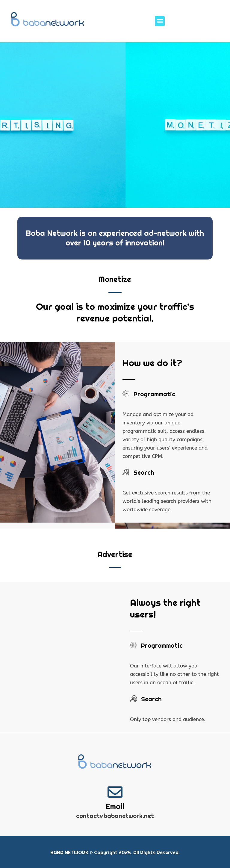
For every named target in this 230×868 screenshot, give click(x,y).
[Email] (115, 792)
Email (115, 806)
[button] (160, 21)
